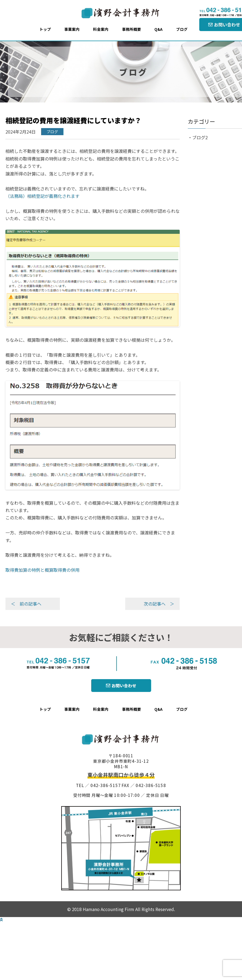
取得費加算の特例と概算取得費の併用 (42, 570)
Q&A (158, 29)
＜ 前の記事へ (26, 604)
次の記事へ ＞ (159, 604)
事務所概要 (131, 29)
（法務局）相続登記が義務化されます (42, 196)
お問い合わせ (124, 686)
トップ (45, 29)
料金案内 (101, 29)
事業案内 (72, 29)
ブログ (182, 29)
